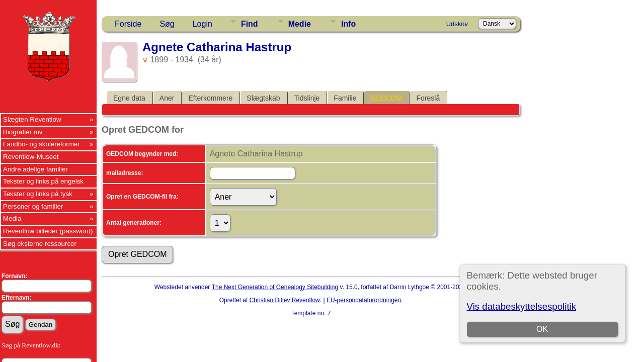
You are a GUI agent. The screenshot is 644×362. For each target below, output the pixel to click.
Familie (345, 98)
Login (203, 24)
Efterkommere (210, 98)
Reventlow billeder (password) (48, 231)
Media (12, 218)
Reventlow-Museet (31, 157)
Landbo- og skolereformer (42, 144)
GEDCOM (386, 98)
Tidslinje (307, 98)
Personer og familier (33, 206)
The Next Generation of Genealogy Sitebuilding (275, 287)
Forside (128, 24)
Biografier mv (23, 132)
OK (542, 329)
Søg (167, 24)
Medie (300, 24)
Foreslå (428, 98)
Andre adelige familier (35, 169)
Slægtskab (263, 98)
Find (250, 24)
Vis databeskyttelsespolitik (521, 306)
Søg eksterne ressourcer (40, 244)
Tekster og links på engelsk (43, 181)
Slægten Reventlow (32, 119)
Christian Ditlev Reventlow (285, 300)
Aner (167, 98)
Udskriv (457, 24)
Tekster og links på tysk (38, 194)
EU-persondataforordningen (364, 300)
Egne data (129, 98)
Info (348, 24)
